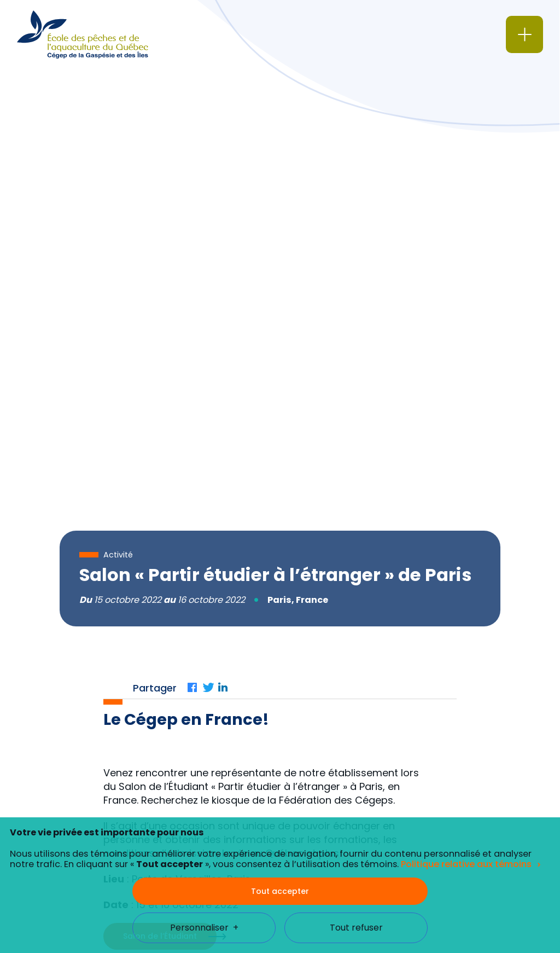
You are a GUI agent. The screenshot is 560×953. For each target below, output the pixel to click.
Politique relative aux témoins (466, 812)
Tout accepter (280, 839)
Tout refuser (356, 876)
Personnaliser (204, 876)
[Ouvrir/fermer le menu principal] (524, 34)
